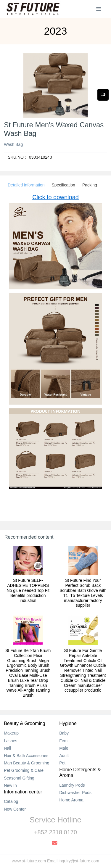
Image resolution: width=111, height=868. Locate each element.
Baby (64, 733)
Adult (64, 756)
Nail (7, 748)
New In (10, 785)
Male (64, 748)
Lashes (11, 741)
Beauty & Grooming (25, 723)
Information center (23, 792)
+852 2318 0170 (55, 832)
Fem (63, 741)
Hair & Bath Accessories (26, 756)
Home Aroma (71, 800)
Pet (62, 763)
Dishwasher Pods (75, 793)
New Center (15, 809)
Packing (90, 185)
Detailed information (26, 185)
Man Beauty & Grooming (26, 763)
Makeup (11, 733)
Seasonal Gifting (19, 778)
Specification (63, 185)
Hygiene (68, 723)
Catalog (11, 801)
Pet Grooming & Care (24, 770)
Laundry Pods (72, 785)
